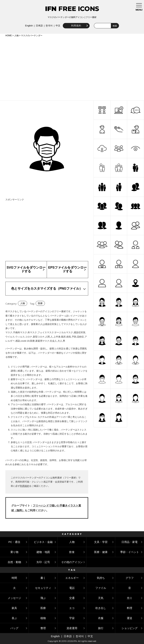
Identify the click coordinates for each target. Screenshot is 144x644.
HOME (9, 36)
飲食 (72, 552)
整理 (43, 628)
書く (43, 578)
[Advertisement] (72, 68)
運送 (130, 618)
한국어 (49, 26)
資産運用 (72, 628)
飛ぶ (43, 598)
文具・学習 (101, 542)
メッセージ (14, 598)
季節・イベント (130, 552)
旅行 (101, 628)
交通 (72, 598)
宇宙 (72, 618)
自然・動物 (14, 562)
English (29, 26)
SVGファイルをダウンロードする (26, 269)
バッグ (14, 628)
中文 (57, 26)
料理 (130, 608)
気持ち (101, 578)
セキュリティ (43, 588)
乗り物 (14, 552)
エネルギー (72, 578)
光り (130, 598)
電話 (72, 588)
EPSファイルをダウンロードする (67, 269)
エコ (72, 608)
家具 (14, 608)
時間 (14, 578)
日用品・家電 (130, 542)
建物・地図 (43, 552)
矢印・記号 (43, 562)
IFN (51, 9)
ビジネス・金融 (43, 542)
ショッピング (130, 628)
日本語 (39, 26)
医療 (40, 303)
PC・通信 (14, 542)
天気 (101, 598)
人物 (16, 36)
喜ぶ (14, 618)
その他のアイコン (72, 562)
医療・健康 (101, 552)
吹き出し (101, 608)
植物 (43, 618)
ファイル (101, 588)
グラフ (130, 578)
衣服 (101, 618)
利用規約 (76, 26)
